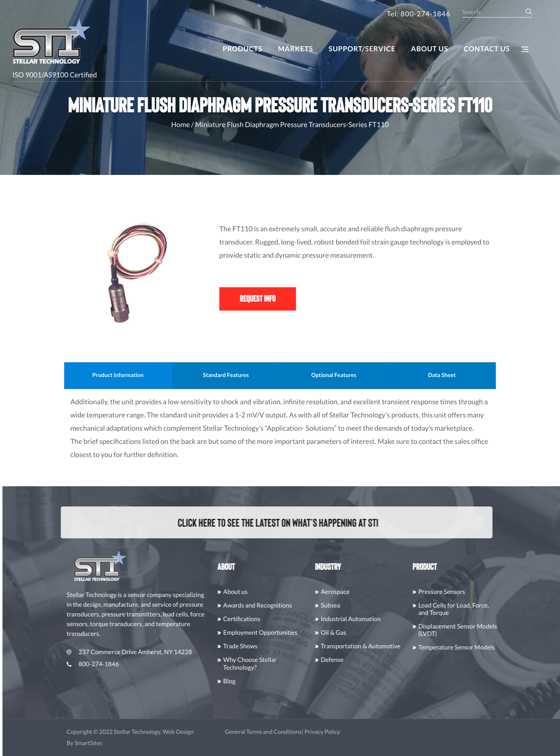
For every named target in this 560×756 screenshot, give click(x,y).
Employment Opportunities (274, 633)
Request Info (257, 299)
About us (249, 592)
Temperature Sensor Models (471, 648)
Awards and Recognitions (272, 605)
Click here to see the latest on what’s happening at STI (270, 522)
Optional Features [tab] (358, 375)
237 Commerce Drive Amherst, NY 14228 (143, 652)
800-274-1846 (107, 664)
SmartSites (102, 743)
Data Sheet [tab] (466, 375)
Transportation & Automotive (375, 646)
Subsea (345, 605)
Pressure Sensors (456, 592)
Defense (346, 660)
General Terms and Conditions (277, 732)
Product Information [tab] (142, 375)
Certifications (256, 619)
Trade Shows (254, 646)
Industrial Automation (365, 619)
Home (180, 124)
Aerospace (349, 592)
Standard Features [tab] (250, 375)
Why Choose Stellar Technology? (264, 664)
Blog (243, 681)
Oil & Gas (347, 633)
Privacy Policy (336, 732)
